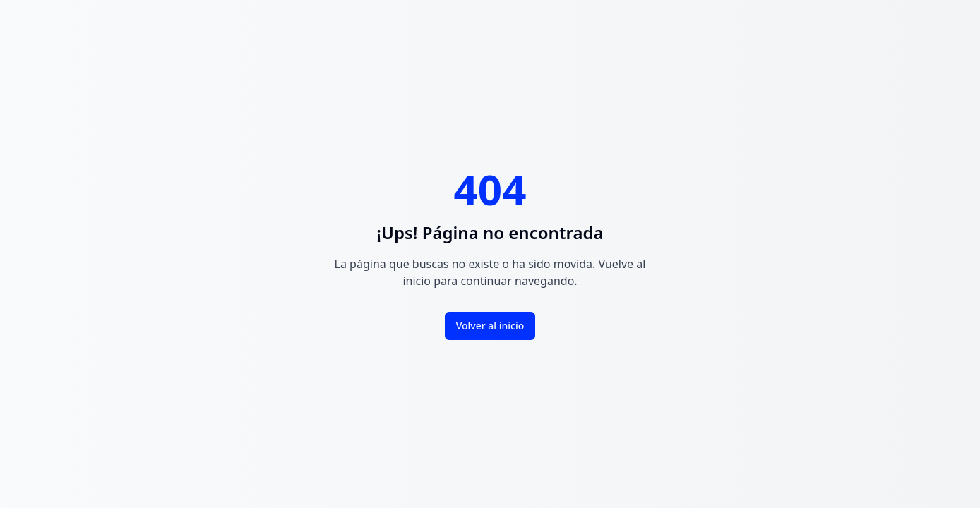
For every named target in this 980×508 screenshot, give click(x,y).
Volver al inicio (490, 326)
